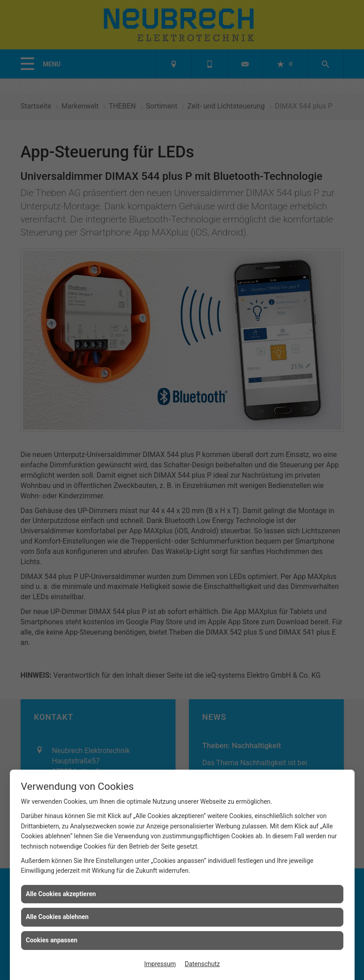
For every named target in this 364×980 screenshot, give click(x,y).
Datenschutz (202, 964)
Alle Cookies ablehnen (57, 917)
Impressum (160, 964)
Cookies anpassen (52, 940)
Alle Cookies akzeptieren (61, 894)
